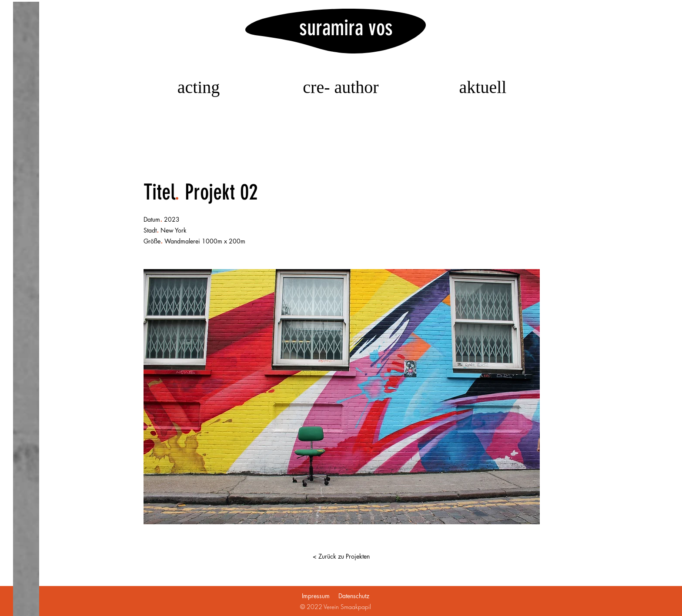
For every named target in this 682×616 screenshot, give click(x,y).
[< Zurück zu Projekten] (341, 556)
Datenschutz (354, 596)
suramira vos (346, 28)
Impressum (316, 596)
